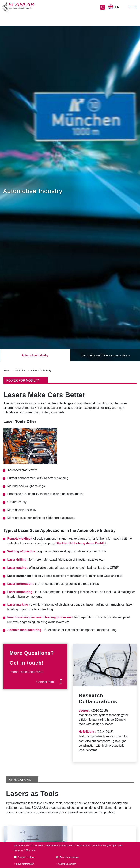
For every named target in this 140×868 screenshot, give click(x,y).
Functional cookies (69, 857)
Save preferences (25, 864)
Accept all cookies (67, 864)
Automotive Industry (35, 355)
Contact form (45, 682)
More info (31, 850)
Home (6, 371)
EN (117, 7)
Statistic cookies (26, 857)
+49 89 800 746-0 (31, 672)
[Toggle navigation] (132, 7)
